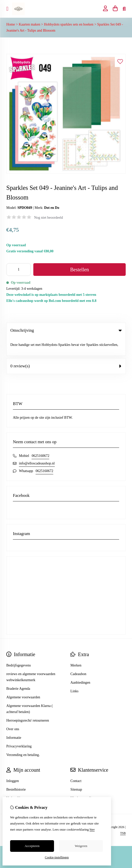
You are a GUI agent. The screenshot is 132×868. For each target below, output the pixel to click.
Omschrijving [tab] (66, 330)
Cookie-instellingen (57, 857)
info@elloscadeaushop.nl (37, 446)
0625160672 (40, 438)
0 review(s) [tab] (66, 349)
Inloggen (13, 763)
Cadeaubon (78, 656)
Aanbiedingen (80, 665)
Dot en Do (52, 208)
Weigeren (81, 846)
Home (11, 24)
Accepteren (32, 846)
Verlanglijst (15, 781)
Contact (76, 763)
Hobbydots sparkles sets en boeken (69, 24)
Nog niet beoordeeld (48, 218)
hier (92, 829)
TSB (123, 816)
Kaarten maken (29, 24)
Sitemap (76, 772)
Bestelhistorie (16, 772)
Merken (76, 648)
